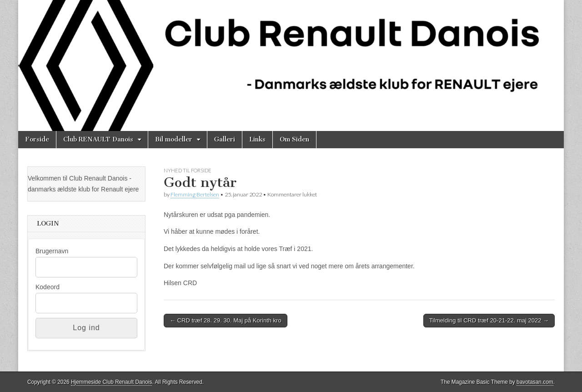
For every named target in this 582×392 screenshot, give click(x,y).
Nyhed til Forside (188, 170)
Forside (37, 139)
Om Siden (294, 139)
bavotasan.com (535, 382)
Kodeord (48, 287)
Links (257, 139)
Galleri (225, 139)
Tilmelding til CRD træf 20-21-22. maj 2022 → (489, 320)
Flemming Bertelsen (195, 194)
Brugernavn (52, 251)
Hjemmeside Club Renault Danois (111, 382)
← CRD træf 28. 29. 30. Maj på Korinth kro (226, 320)
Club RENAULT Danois (98, 139)
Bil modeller (174, 139)
